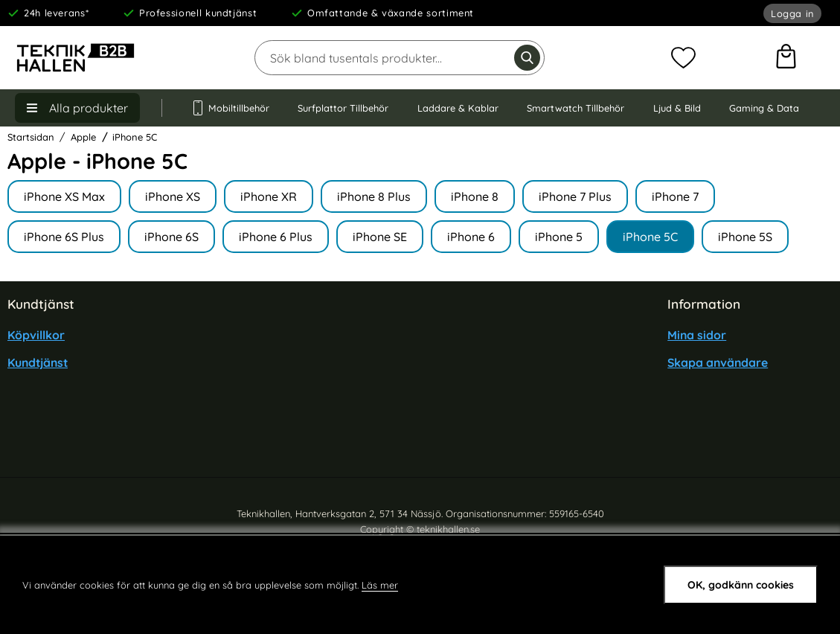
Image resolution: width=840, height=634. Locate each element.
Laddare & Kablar (458, 108)
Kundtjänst (38, 362)
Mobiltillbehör (230, 108)
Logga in (792, 13)
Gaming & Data (764, 108)
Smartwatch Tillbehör (576, 108)
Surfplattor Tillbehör (343, 108)
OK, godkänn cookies (741, 585)
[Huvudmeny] (77, 108)
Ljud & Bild (677, 108)
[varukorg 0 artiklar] (786, 58)
